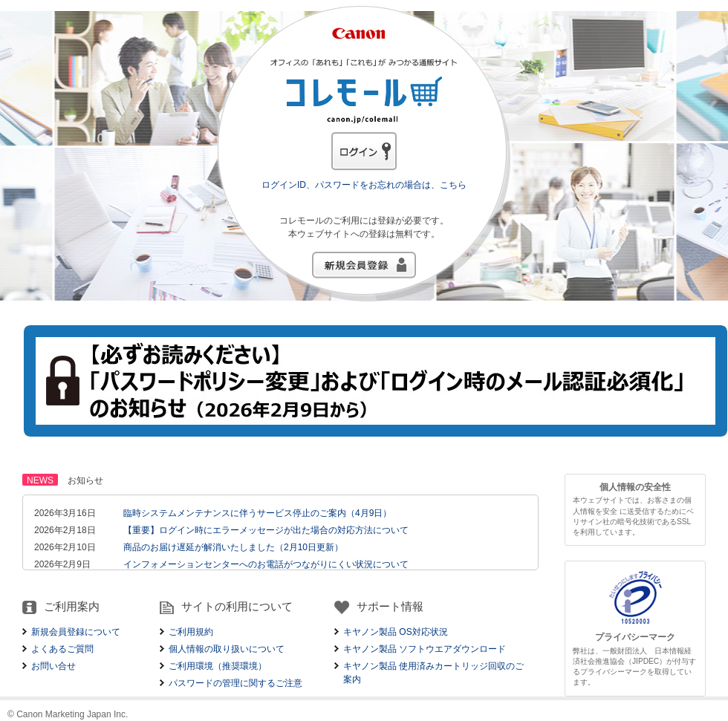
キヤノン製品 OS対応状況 (396, 632)
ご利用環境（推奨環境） (218, 666)
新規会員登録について (76, 632)
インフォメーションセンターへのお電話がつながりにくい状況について (266, 564)
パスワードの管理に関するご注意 (235, 683)
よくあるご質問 (62, 649)
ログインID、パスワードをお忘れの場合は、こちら (364, 185)
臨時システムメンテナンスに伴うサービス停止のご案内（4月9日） (257, 513)
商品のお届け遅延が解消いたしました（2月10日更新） (233, 547)
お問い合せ (53, 666)
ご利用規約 (191, 632)
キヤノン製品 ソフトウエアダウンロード (425, 649)
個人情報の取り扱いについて (227, 649)
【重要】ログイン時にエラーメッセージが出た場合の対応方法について (266, 530)
